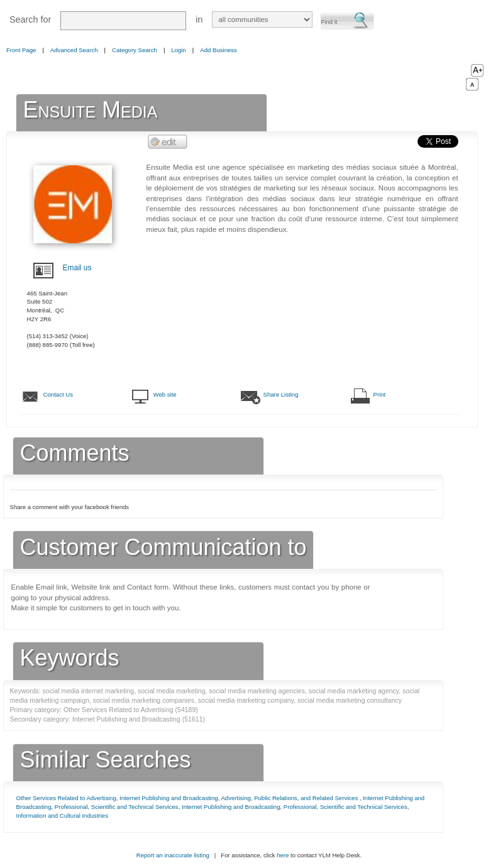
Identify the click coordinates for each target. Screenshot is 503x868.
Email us (77, 268)
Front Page (21, 50)
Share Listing (281, 394)
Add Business (218, 50)
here (283, 855)
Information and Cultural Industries (62, 816)
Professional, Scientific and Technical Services (117, 807)
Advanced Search (74, 50)
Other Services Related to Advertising (66, 798)
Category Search (135, 50)
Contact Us (58, 394)
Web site (165, 394)
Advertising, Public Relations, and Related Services (290, 798)
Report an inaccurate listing (173, 855)
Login (178, 50)
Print (380, 394)
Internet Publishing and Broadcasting (169, 798)
